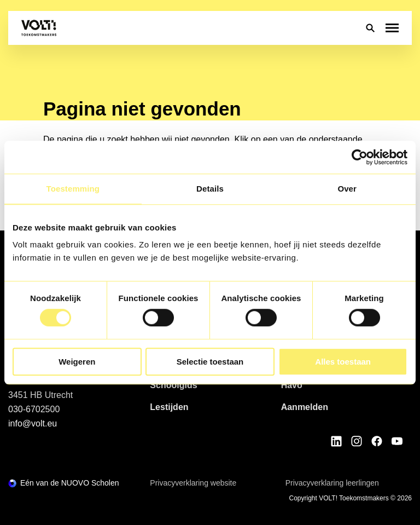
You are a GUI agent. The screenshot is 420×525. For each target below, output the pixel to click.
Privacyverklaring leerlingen (332, 483)
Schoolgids (173, 385)
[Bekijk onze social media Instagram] (357, 441)
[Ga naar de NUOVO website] (64, 483)
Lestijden (169, 407)
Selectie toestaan (210, 362)
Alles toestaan (343, 362)
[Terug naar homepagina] (39, 28)
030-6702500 (34, 409)
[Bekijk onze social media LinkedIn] (336, 441)
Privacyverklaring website (193, 483)
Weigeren (77, 362)
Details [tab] (210, 189)
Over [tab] (347, 189)
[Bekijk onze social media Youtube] (397, 441)
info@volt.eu (33, 423)
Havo (292, 385)
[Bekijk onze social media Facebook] (377, 441)
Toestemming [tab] (73, 189)
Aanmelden (305, 407)
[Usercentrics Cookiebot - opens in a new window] (360, 157)
